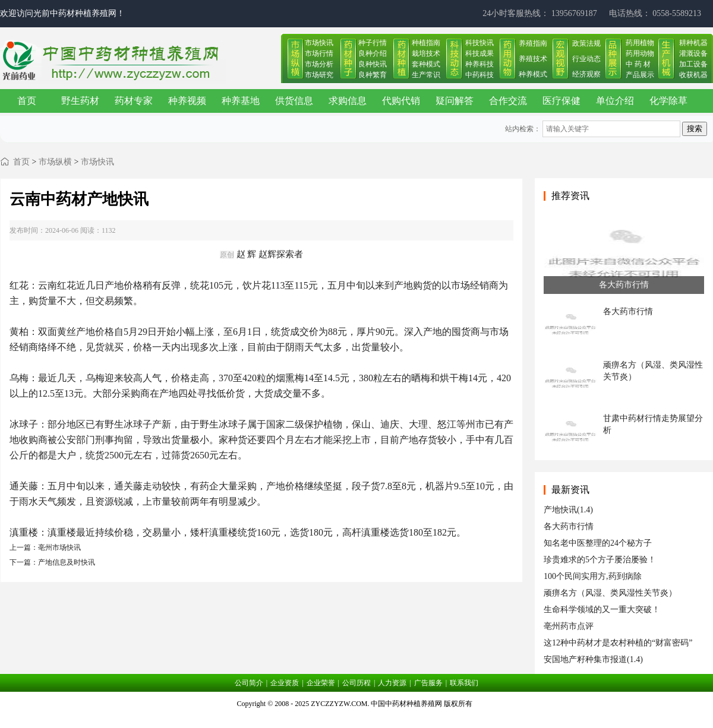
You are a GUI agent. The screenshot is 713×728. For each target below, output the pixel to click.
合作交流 (508, 101)
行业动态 (586, 59)
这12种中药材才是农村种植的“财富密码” (618, 643)
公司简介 (249, 683)
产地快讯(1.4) (568, 510)
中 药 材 (638, 64)
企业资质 (285, 683)
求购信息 (348, 101)
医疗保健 (561, 101)
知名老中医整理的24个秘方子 (598, 543)
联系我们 (464, 683)
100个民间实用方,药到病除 (593, 576)
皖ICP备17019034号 (357, 718)
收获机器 (693, 75)
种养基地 (241, 101)
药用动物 (640, 53)
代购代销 (401, 101)
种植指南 (426, 43)
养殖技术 (533, 59)
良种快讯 (373, 64)
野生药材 (80, 101)
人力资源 (392, 683)
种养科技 (479, 64)
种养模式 (533, 74)
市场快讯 (319, 43)
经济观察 (586, 74)
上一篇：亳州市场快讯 (45, 547)
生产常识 (426, 75)
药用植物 (640, 43)
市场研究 (319, 75)
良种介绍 (373, 53)
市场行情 (319, 53)
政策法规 (586, 43)
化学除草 (668, 101)
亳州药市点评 (569, 626)
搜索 (695, 129)
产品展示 (640, 75)
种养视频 (187, 101)
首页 (27, 101)
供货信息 (294, 101)
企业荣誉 (321, 683)
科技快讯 (479, 43)
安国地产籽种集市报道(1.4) (593, 659)
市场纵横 (55, 162)
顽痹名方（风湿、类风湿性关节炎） (610, 593)
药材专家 (134, 101)
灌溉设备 (693, 53)
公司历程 (356, 683)
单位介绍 (615, 101)
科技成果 (479, 53)
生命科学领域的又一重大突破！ (602, 610)
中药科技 (479, 75)
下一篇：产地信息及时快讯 (52, 562)
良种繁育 (373, 75)
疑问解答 (455, 101)
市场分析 (319, 64)
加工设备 (693, 64)
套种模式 (426, 64)
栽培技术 (426, 53)
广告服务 (428, 683)
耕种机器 (693, 43)
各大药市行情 (569, 526)
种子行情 (373, 43)
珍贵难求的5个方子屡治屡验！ (600, 560)
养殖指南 (533, 43)
